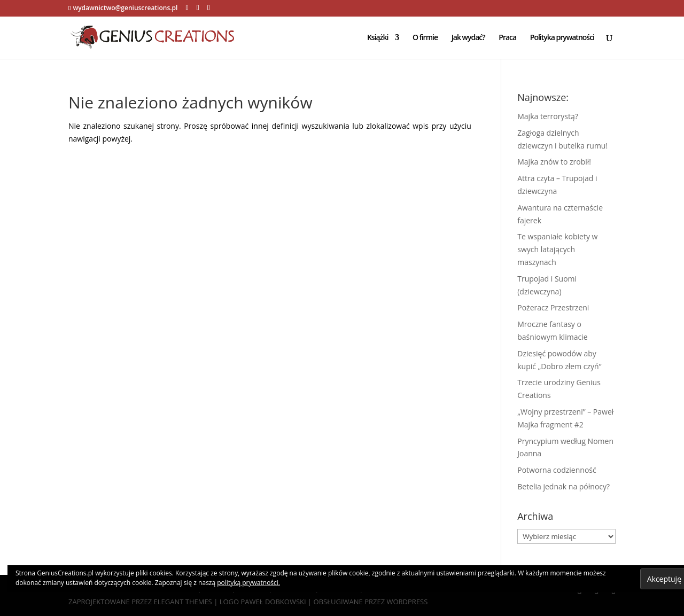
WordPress (407, 602)
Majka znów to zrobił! (554, 162)
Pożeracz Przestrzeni (553, 307)
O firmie (425, 38)
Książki (378, 38)
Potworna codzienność (557, 470)
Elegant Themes (183, 602)
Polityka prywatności (562, 38)
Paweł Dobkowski (274, 602)
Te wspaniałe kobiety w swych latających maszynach (557, 249)
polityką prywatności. (248, 583)
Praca (507, 38)
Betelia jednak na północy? (563, 486)
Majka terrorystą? (548, 116)
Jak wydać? (468, 38)
